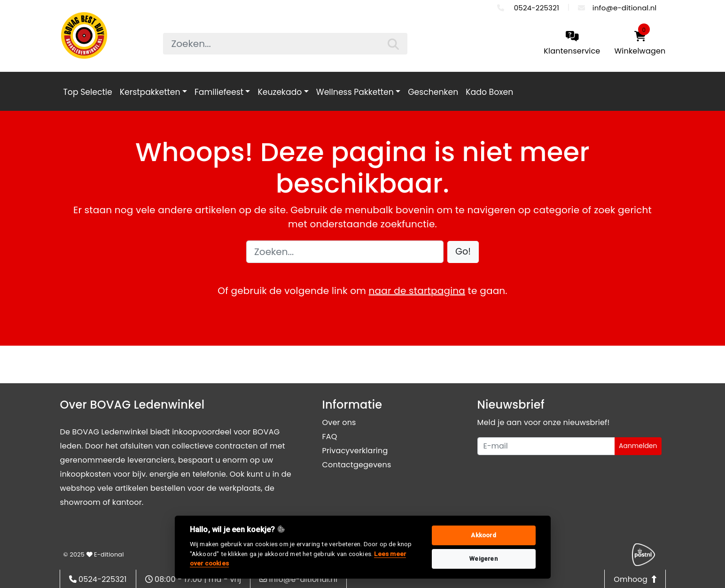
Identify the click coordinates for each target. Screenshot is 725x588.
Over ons (339, 422)
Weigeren (483, 559)
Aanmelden (638, 446)
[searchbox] (285, 44)
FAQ (330, 437)
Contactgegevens (357, 465)
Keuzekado (280, 92)
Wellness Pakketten (355, 92)
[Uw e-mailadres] (546, 446)
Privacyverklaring (355, 451)
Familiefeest (219, 92)
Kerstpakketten (150, 92)
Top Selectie (88, 92)
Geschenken (433, 92)
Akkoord (483, 535)
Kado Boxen (489, 92)
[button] (463, 252)
